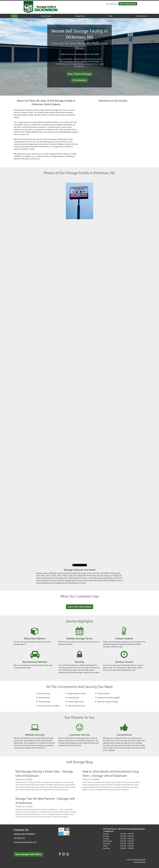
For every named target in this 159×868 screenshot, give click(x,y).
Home (14, 16)
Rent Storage (46, 16)
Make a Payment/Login (128, 4)
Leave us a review (139, 862)
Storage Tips (80, 16)
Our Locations (142, 16)
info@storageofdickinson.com (25, 842)
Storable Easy (140, 860)
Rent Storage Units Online (28, 854)
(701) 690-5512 (112, 4)
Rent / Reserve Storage (79, 74)
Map (110, 16)
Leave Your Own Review (80, 607)
